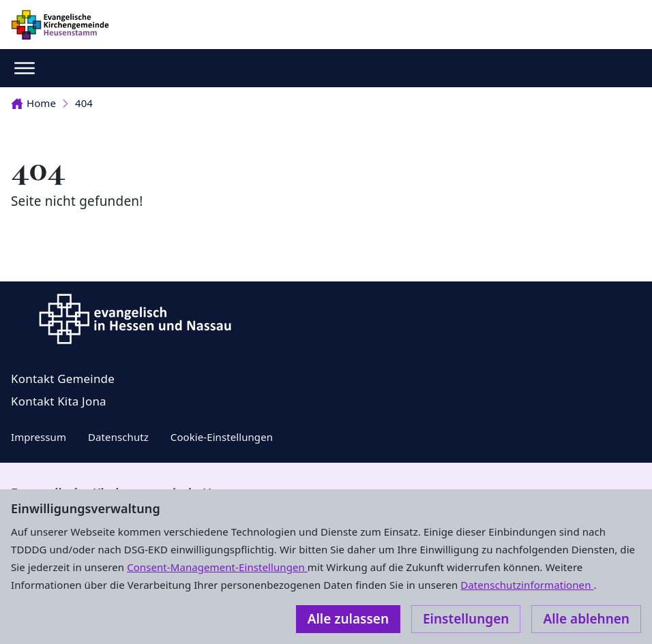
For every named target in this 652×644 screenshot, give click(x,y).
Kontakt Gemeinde (63, 379)
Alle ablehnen (586, 619)
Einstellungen (466, 619)
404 (84, 103)
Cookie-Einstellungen (222, 437)
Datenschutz (118, 437)
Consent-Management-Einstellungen (217, 567)
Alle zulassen (348, 619)
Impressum (39, 437)
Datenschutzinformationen (527, 585)
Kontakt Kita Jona (59, 401)
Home (33, 103)
